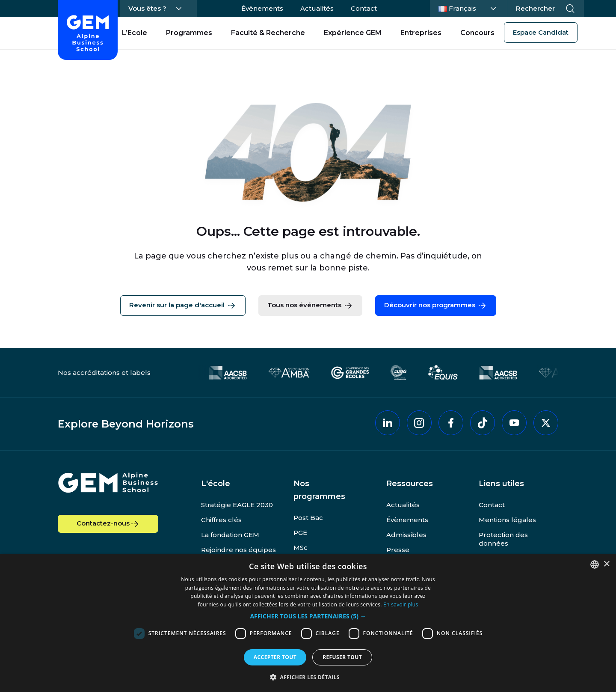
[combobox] (595, 564)
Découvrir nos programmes (436, 306)
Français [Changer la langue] (467, 8)
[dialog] (308, 623)
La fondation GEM (230, 535)
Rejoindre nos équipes (238, 550)
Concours (477, 33)
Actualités (317, 8)
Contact (364, 8)
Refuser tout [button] (342, 657)
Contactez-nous (108, 524)
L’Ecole (135, 33)
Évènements (262, 8)
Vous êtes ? (147, 8)
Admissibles (406, 535)
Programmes (189, 33)
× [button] (606, 564)
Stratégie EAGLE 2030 (237, 505)
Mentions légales (507, 520)
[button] (308, 616)
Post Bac (308, 518)
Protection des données (503, 539)
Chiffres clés (221, 520)
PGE (300, 533)
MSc (301, 548)
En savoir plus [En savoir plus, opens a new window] (401, 604)
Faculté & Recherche (268, 33)
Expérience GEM (353, 33)
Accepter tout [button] (275, 657)
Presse (398, 550)
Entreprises (421, 33)
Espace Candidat (541, 32)
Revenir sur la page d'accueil (183, 306)
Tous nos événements (310, 306)
